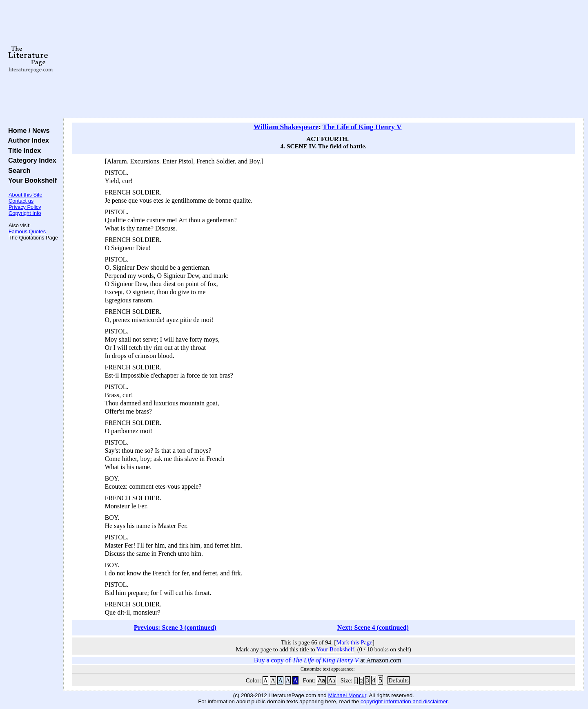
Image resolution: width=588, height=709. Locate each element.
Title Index (23, 150)
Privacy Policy (25, 207)
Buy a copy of (306, 660)
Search (17, 170)
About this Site (26, 195)
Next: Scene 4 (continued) (373, 627)
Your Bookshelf (31, 180)
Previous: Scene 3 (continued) (175, 627)
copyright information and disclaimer (404, 701)
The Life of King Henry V (362, 127)
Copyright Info (25, 213)
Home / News (27, 130)
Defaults (399, 680)
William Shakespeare (286, 127)
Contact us (21, 201)
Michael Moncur (347, 695)
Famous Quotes (27, 231)
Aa (321, 680)
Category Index (30, 160)
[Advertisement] (323, 59)
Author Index (27, 140)
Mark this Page (354, 642)
